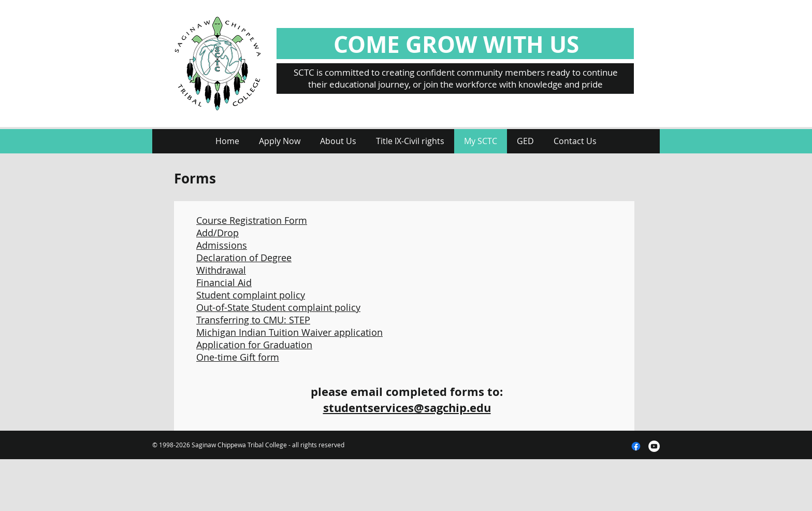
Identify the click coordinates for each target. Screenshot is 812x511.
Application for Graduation (254, 345)
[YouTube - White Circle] (654, 446)
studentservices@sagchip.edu (407, 408)
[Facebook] (636, 446)
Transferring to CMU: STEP (253, 320)
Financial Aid (224, 282)
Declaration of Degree (244, 258)
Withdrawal (221, 270)
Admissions (222, 245)
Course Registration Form (252, 220)
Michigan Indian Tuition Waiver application (289, 332)
